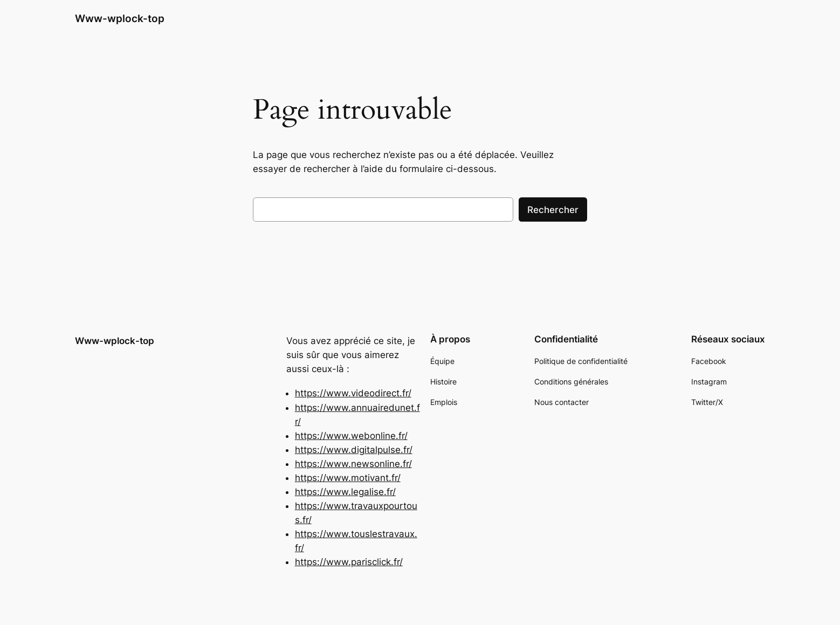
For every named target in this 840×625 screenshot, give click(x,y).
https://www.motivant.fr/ (348, 478)
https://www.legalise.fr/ (345, 492)
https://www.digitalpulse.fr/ (354, 450)
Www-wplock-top (120, 18)
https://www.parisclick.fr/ (349, 562)
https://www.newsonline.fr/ (353, 464)
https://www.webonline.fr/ (351, 436)
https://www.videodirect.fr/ (353, 393)
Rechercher (553, 210)
